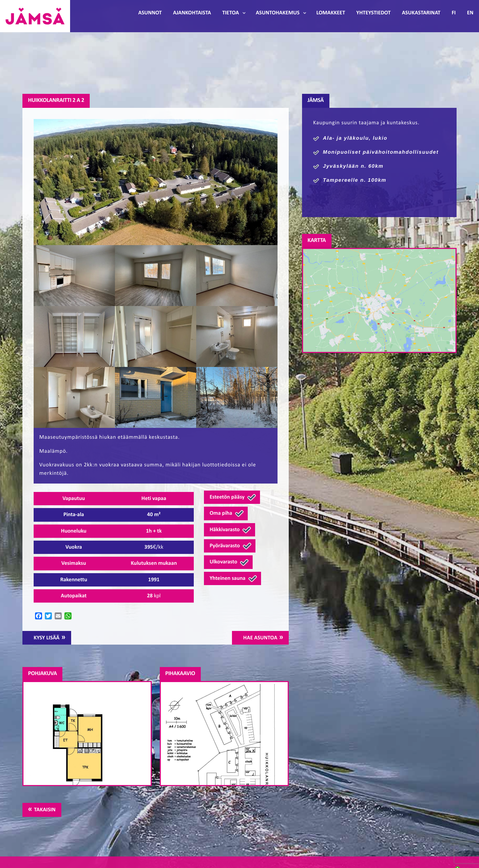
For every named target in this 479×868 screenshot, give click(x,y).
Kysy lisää (47, 638)
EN (470, 13)
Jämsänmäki (35, 16)
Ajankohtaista (192, 13)
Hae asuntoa (260, 638)
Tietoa (231, 13)
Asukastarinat (421, 13)
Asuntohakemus (278, 13)
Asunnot (150, 13)
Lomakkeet (331, 13)
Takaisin (45, 810)
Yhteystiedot (374, 13)
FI (454, 13)
